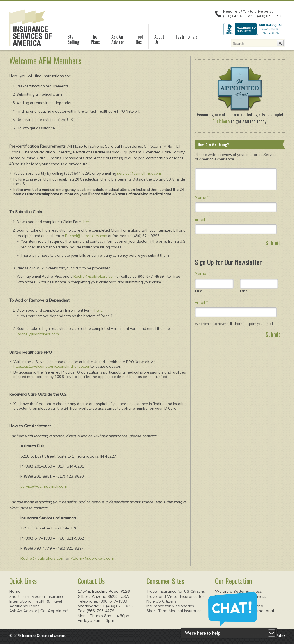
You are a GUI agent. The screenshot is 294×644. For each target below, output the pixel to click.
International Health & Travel (36, 601)
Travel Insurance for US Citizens (176, 591)
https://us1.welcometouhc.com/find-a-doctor (52, 366)
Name (202, 197)
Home (15, 591)
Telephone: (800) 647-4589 (102, 601)
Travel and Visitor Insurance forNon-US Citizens (175, 599)
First (199, 291)
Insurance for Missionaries (170, 606)
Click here (221, 121)
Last (244, 291)
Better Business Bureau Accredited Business (241, 594)
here (88, 222)
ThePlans (95, 39)
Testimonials (187, 37)
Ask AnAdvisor (118, 39)
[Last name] (259, 284)
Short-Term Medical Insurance (37, 596)
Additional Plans (24, 606)
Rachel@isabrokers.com (86, 236)
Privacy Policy (275, 636)
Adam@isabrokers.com (93, 558)
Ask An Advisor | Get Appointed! (39, 611)
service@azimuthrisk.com (139, 173)
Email (200, 219)
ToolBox (139, 39)
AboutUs (159, 39)
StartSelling (73, 39)
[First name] (214, 284)
